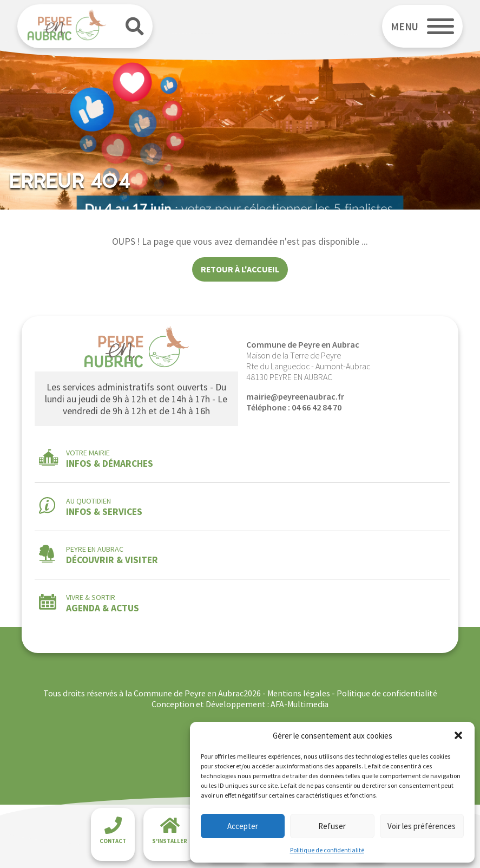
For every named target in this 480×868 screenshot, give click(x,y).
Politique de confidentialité (327, 850)
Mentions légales (299, 693)
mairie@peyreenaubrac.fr (295, 396)
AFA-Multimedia (300, 704)
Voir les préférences (422, 826)
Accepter (243, 826)
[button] (458, 735)
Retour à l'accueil (240, 269)
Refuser (332, 826)
